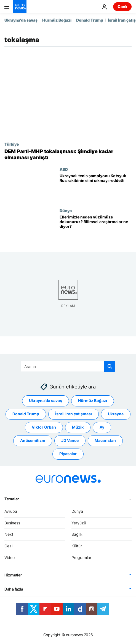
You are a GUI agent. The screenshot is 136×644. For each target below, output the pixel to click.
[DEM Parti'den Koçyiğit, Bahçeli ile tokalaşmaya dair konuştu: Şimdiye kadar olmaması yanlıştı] (68, 154)
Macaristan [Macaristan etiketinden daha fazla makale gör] (105, 440)
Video (10, 557)
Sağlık (77, 534)
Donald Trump (90, 20)
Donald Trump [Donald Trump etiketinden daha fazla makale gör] (26, 414)
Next (9, 534)
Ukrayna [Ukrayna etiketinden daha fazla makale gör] (116, 414)
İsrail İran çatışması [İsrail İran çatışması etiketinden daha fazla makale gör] (74, 414)
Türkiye (12, 144)
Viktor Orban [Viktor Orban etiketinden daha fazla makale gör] (44, 427)
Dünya (66, 210)
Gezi (8, 546)
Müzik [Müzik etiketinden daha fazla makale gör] (78, 427)
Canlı (122, 7)
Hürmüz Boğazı (57, 20)
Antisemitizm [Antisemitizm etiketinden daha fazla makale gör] (33, 440)
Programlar (81, 557)
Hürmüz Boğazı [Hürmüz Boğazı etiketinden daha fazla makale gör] (93, 400)
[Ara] (68, 366)
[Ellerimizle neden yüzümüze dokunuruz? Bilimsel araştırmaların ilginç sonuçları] (96, 229)
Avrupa (11, 511)
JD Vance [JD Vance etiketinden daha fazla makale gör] (70, 440)
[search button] (110, 366)
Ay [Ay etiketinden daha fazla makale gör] (102, 427)
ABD (64, 169)
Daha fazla (14, 589)
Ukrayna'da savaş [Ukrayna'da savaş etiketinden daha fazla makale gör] (46, 400)
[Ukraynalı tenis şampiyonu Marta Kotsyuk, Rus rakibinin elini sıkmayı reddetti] (96, 188)
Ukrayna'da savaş (21, 20)
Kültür (77, 546)
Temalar (12, 499)
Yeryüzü (79, 523)
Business (12, 523)
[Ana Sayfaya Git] (20, 7)
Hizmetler (13, 575)
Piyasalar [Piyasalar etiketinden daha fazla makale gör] (68, 454)
